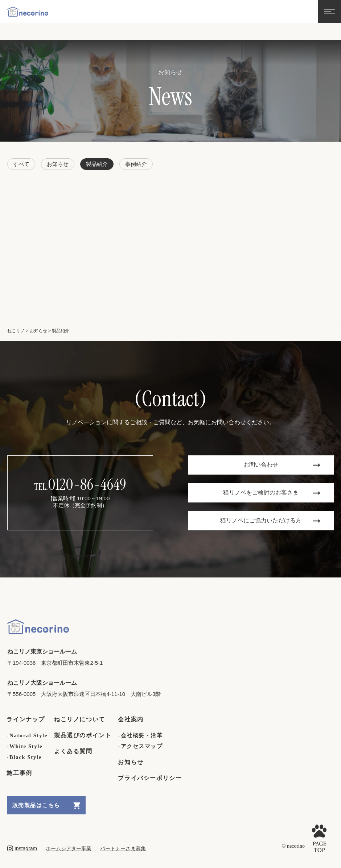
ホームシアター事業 (69, 848)
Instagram (22, 848)
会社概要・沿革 (142, 735)
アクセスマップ (142, 746)
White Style (26, 746)
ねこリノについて (80, 719)
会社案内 (131, 719)
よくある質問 (74, 751)
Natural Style (28, 735)
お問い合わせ (282, 465)
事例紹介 (136, 164)
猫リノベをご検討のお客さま (272, 493)
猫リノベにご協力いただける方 (270, 520)
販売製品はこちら (46, 805)
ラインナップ (26, 719)
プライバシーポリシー (150, 778)
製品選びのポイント (83, 735)
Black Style (26, 757)
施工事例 (20, 773)
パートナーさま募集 (123, 848)
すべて (21, 164)
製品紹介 (97, 164)
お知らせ (58, 164)
